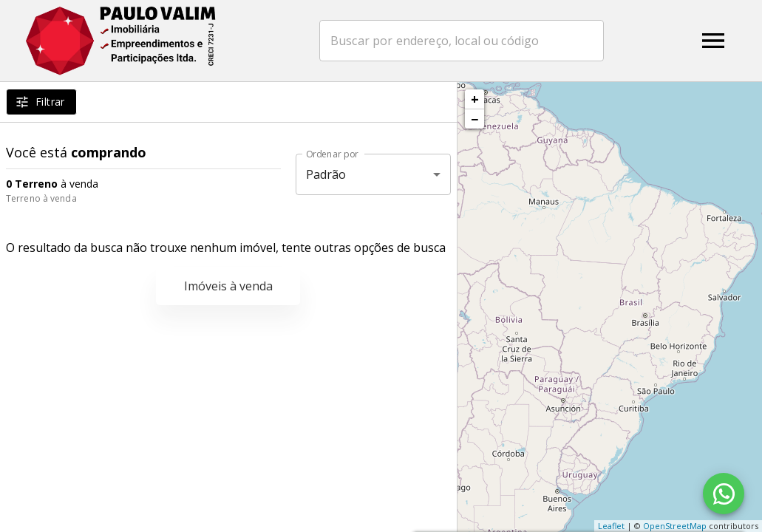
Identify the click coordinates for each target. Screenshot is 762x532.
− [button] (474, 119)
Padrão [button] (326, 174)
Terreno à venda (41, 198)
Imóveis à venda (228, 286)
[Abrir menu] (713, 41)
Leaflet (611, 526)
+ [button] (475, 99)
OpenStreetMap (675, 526)
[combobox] (466, 41)
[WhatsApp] (724, 494)
